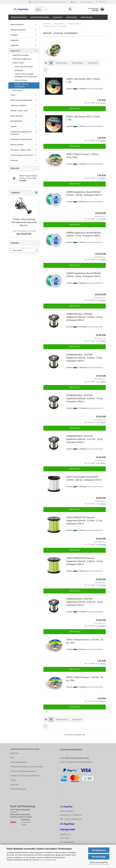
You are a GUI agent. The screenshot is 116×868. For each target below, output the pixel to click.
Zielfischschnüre (21, 80)
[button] (46, 63)
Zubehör (14, 126)
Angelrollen (86, 17)
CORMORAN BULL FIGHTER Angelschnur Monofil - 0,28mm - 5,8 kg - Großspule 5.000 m (85, 317)
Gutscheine (15, 785)
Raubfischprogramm (40, 17)
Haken (13, 95)
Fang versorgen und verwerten (22, 155)
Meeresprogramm (19, 17)
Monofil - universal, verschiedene (21, 85)
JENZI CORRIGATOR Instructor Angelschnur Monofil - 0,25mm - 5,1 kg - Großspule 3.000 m (85, 521)
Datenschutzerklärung (48, 860)
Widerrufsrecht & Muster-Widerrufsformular (27, 767)
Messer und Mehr (17, 145)
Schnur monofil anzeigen (24, 66)
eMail (74, 2)
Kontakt (13, 780)
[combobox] (62, 63)
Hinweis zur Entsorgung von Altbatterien (25, 776)
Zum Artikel (75, 109)
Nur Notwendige (99, 857)
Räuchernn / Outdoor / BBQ (21, 150)
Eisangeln (57, 17)
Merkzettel (101, 2)
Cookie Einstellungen (18, 789)
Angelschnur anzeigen (21, 55)
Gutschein (14, 160)
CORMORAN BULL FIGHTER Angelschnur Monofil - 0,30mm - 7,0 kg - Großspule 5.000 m (85, 398)
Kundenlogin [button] (86, 2)
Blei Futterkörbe (16, 121)
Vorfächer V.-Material (18, 105)
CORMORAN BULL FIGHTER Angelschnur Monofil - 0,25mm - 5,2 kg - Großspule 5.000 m (85, 358)
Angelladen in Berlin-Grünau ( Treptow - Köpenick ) (48, 2)
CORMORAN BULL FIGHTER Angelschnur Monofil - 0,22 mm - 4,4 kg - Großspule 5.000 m (85, 439)
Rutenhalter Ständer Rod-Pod (21, 139)
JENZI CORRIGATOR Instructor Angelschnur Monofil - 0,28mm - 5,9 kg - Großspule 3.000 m (85, 561)
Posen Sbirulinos (17, 116)
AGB (12, 758)
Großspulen (19, 70)
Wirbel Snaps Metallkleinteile (21, 100)
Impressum (15, 753)
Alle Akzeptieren (99, 850)
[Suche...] (38, 9)
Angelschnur (15, 51)
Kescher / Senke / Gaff (19, 111)
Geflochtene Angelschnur (22, 59)
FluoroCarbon (17, 90)
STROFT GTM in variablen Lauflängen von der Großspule (26, 75)
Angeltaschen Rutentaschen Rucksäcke (21, 133)
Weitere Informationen (99, 862)
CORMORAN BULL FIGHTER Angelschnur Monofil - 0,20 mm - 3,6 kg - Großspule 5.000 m (85, 602)
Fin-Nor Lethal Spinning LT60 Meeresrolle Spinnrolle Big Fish (24, 222)
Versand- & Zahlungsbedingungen (23, 771)
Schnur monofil (18, 63)
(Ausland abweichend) (95, 89)
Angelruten (71, 17)
